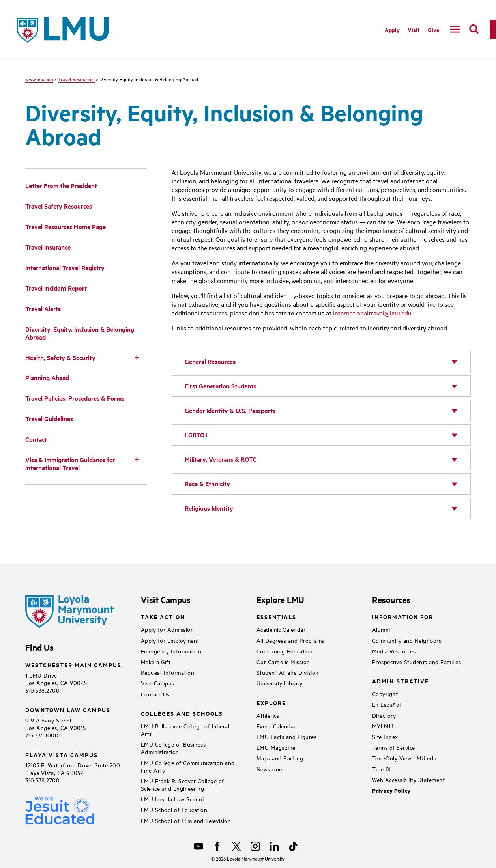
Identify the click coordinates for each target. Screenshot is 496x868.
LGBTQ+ (197, 435)
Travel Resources (76, 79)
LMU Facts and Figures (287, 736)
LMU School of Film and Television (186, 820)
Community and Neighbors (407, 640)
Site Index (385, 736)
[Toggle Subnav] (137, 357)
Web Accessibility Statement (409, 779)
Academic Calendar (281, 629)
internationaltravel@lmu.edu (372, 313)
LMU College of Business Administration (173, 748)
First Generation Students (220, 386)
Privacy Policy (391, 791)
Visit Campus (158, 683)
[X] (236, 846)
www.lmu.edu (39, 79)
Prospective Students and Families (417, 662)
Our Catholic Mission (283, 662)
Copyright (385, 693)
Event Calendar (276, 726)
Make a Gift (156, 662)
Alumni (381, 629)
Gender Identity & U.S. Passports (230, 410)
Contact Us (155, 694)
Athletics (268, 715)
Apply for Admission (168, 629)
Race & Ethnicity (207, 484)
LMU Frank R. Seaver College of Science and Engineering (182, 784)
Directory (384, 715)
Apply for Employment (170, 640)
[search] (474, 29)
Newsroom (270, 769)
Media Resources (394, 651)
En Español (387, 704)
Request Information (168, 672)
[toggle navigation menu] (455, 29)
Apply (392, 29)
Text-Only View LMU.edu (404, 758)
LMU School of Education (174, 809)
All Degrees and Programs (290, 640)
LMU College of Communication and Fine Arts (188, 766)
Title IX (382, 769)
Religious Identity (209, 508)
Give (433, 29)
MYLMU (383, 726)
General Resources (210, 361)
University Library (280, 683)
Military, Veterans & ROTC (221, 459)
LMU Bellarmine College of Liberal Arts (185, 730)
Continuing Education (285, 651)
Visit (414, 29)
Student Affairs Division (288, 672)
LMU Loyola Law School (172, 799)
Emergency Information (171, 651)
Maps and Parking (280, 758)
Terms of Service (394, 747)
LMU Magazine (276, 747)
